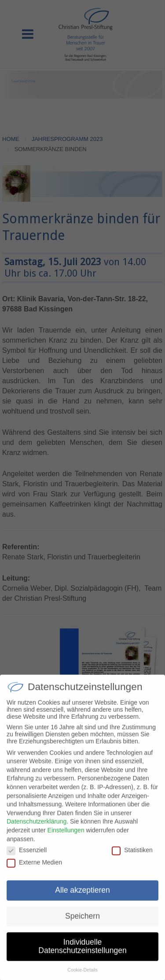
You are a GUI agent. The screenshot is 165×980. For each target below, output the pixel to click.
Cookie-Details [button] (82, 976)
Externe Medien (34, 869)
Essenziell (27, 857)
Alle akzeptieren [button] (82, 897)
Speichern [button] (82, 923)
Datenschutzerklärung (37, 828)
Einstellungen (66, 837)
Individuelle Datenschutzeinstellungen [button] (82, 953)
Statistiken (132, 857)
